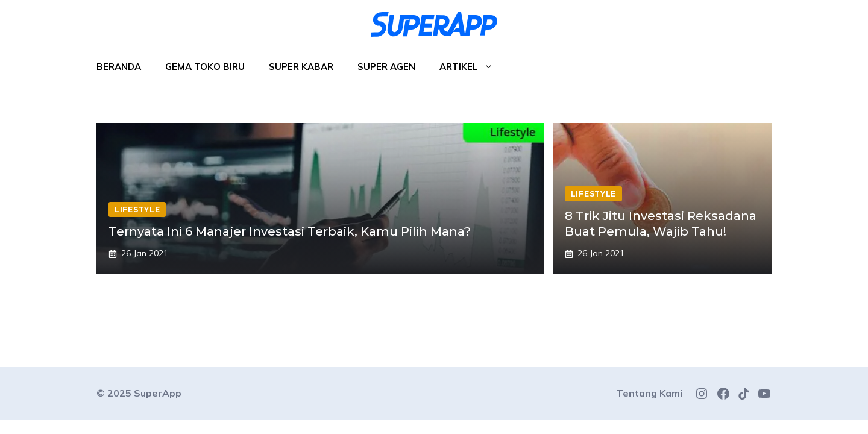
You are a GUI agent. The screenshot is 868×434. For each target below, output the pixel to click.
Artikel (472, 67)
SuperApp (158, 393)
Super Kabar (301, 67)
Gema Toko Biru (205, 67)
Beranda (119, 67)
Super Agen (386, 67)
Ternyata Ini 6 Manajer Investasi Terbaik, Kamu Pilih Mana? (290, 231)
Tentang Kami (649, 393)
